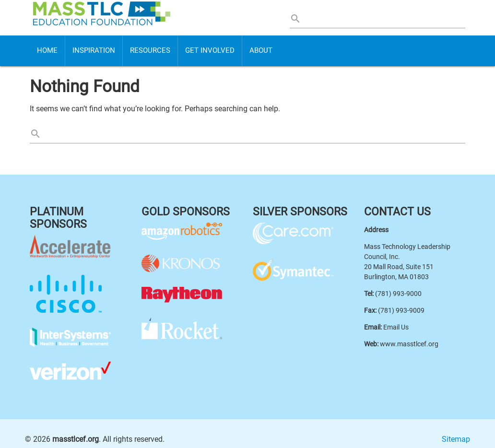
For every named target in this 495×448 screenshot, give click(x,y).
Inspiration (94, 51)
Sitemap (456, 439)
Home (47, 51)
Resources (150, 51)
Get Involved (210, 51)
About (261, 51)
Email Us (396, 327)
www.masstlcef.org (409, 344)
